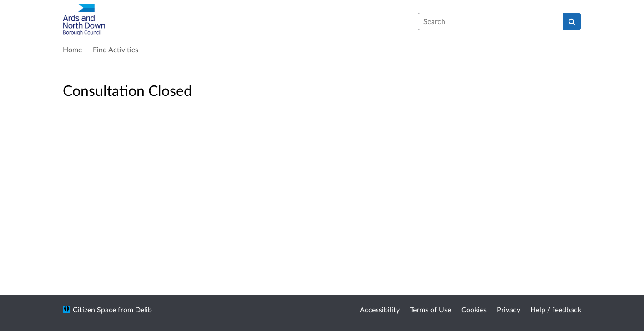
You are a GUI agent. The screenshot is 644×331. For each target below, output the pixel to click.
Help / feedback (556, 309)
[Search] (572, 21)
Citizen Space (94, 309)
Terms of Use (430, 309)
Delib (143, 309)
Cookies (474, 309)
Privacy (508, 309)
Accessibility (380, 309)
